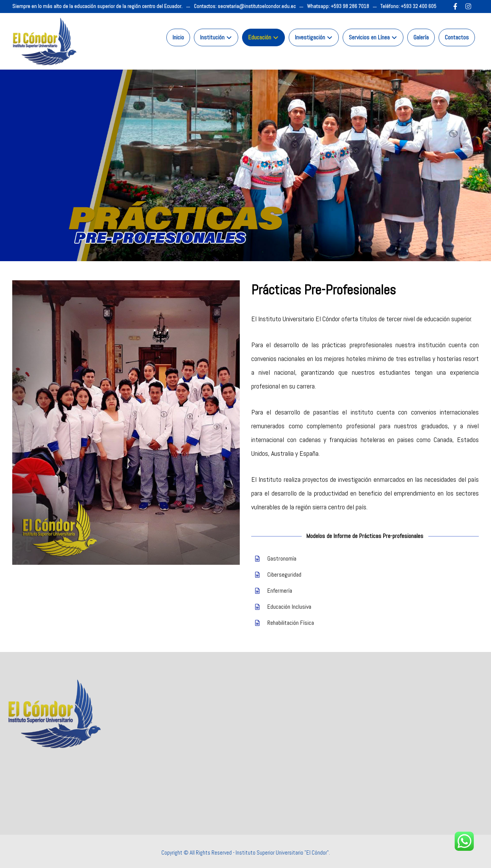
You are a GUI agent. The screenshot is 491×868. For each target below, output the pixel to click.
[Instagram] (468, 7)
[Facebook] (455, 7)
